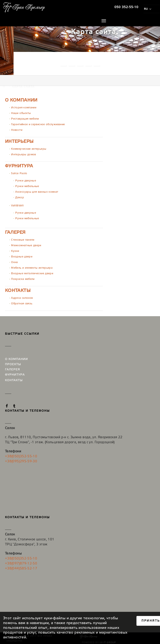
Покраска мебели (23, 278)
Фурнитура (19, 165)
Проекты (13, 364)
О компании (21, 99)
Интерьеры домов (23, 154)
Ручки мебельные (27, 185)
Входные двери (22, 256)
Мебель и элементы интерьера (32, 267)
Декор (20, 197)
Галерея (15, 231)
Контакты (18, 290)
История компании (24, 107)
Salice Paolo (19, 172)
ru (147, 9)
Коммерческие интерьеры (29, 148)
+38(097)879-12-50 (21, 562)
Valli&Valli (17, 205)
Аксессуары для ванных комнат (37, 191)
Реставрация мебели (25, 118)
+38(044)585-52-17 (21, 567)
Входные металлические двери (32, 272)
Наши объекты (21, 112)
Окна (14, 261)
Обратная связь (22, 303)
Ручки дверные (26, 180)
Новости (17, 129)
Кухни (15, 250)
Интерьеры (19, 141)
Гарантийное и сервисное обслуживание (38, 123)
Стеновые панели (23, 239)
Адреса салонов (22, 297)
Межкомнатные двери (26, 244)
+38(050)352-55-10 (21, 455)
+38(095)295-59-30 (21, 460)
